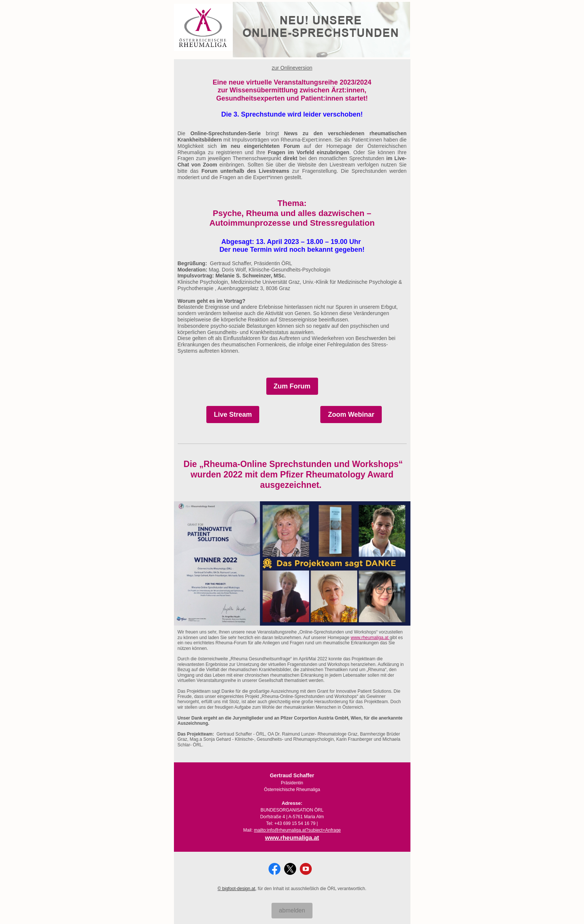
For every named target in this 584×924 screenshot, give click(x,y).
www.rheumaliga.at (370, 638)
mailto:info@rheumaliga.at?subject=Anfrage (297, 830)
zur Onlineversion (292, 68)
